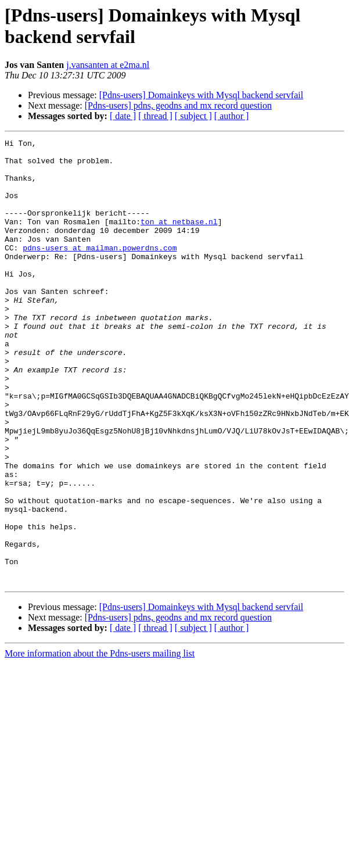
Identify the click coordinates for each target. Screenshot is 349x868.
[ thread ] (155, 116)
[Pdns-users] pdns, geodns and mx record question (178, 105)
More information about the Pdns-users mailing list (100, 721)
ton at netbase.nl (179, 239)
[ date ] (123, 116)
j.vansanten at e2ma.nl (108, 65)
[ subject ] (193, 116)
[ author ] (232, 116)
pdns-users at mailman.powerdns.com (100, 270)
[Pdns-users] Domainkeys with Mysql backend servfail (202, 95)
